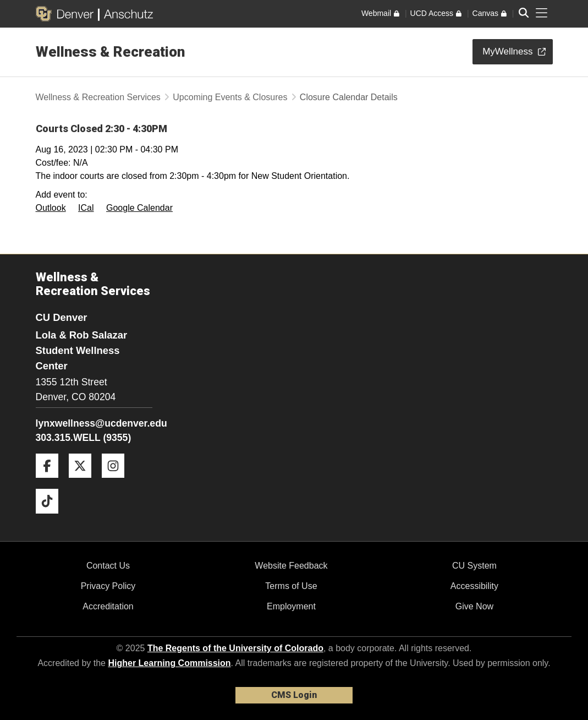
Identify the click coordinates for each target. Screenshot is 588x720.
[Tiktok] (51, 518)
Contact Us (108, 566)
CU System (474, 566)
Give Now (474, 606)
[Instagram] (117, 482)
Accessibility (474, 586)
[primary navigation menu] (542, 13)
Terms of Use (291, 586)
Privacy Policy (108, 586)
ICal (86, 208)
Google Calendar (139, 208)
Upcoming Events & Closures (230, 97)
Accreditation (108, 606)
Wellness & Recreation (110, 52)
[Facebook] (51, 482)
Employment (291, 606)
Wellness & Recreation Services (98, 97)
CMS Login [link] (294, 695)
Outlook (51, 208)
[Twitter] (84, 482)
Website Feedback (291, 566)
